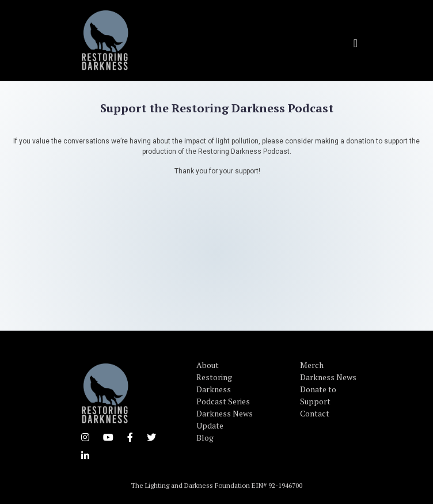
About (208, 365)
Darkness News (328, 377)
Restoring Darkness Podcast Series (223, 389)
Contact (315, 413)
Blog (205, 437)
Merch (312, 365)
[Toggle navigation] (356, 43)
